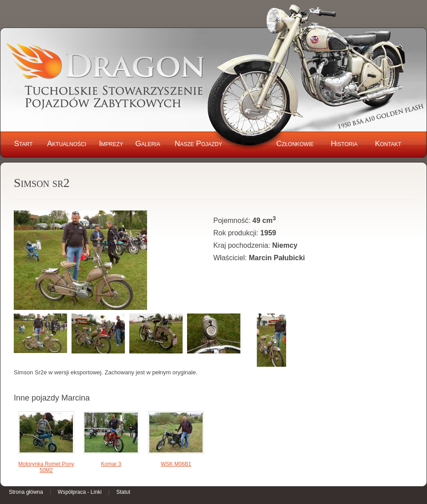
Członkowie (295, 144)
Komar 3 (111, 464)
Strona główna (26, 492)
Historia (344, 144)
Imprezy (111, 144)
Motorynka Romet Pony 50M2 (46, 467)
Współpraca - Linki (80, 492)
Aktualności (67, 144)
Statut (123, 492)
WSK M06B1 (176, 464)
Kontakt (388, 144)
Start (24, 144)
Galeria (148, 144)
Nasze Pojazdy (198, 144)
